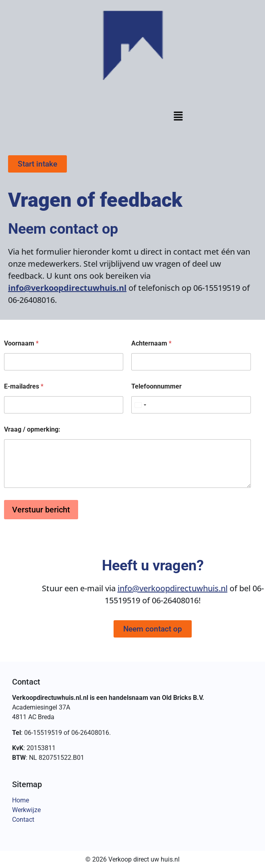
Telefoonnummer (156, 386)
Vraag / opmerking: (32, 429)
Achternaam (151, 343)
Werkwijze (26, 810)
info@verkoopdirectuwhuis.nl (67, 288)
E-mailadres (24, 386)
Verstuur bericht (41, 510)
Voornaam (21, 343)
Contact (23, 820)
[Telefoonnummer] (191, 405)
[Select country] (140, 405)
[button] (178, 117)
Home (21, 800)
